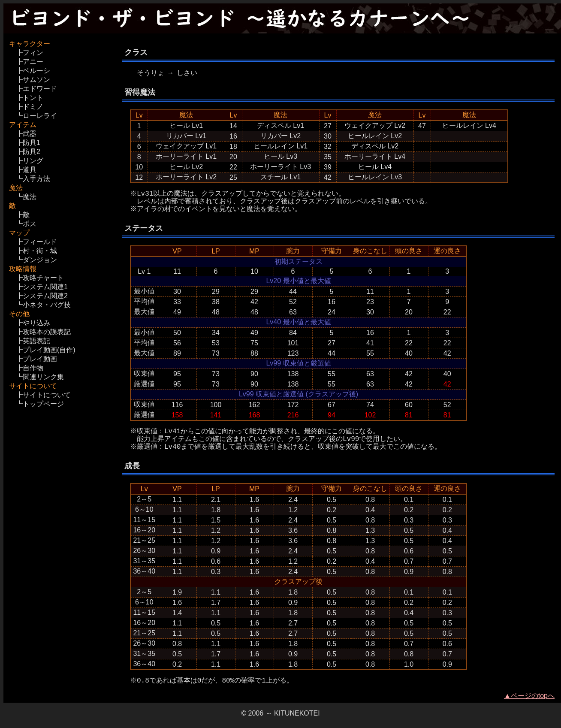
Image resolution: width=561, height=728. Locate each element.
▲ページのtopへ (529, 696)
